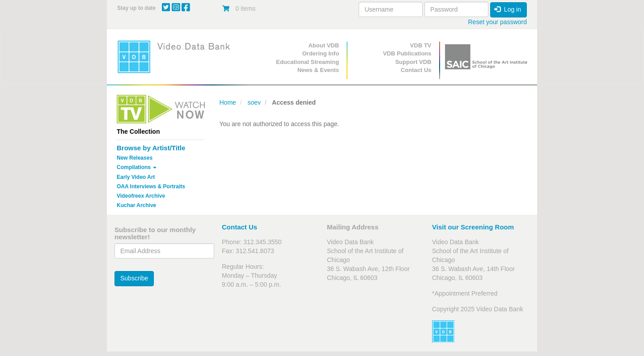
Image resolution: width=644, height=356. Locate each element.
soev (254, 102)
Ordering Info (321, 53)
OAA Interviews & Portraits (151, 186)
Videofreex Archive (141, 196)
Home (228, 102)
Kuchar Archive (136, 205)
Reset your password (497, 22)
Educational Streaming (307, 62)
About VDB (324, 45)
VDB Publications (407, 53)
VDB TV (421, 45)
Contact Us (416, 70)
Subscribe (134, 278)
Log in (508, 9)
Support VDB (413, 62)
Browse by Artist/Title (151, 148)
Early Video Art (136, 177)
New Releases (135, 158)
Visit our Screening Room (473, 227)
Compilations (137, 167)
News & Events (318, 70)
